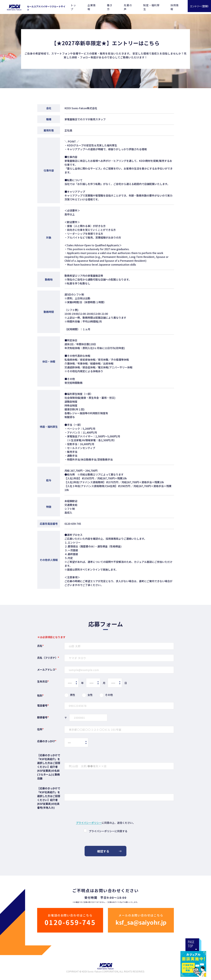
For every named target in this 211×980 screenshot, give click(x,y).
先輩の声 (128, 7)
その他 (109, 695)
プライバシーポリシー (89, 823)
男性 (73, 695)
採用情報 (174, 7)
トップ (73, 7)
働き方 (110, 7)
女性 (90, 695)
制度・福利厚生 (151, 7)
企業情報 (92, 7)
